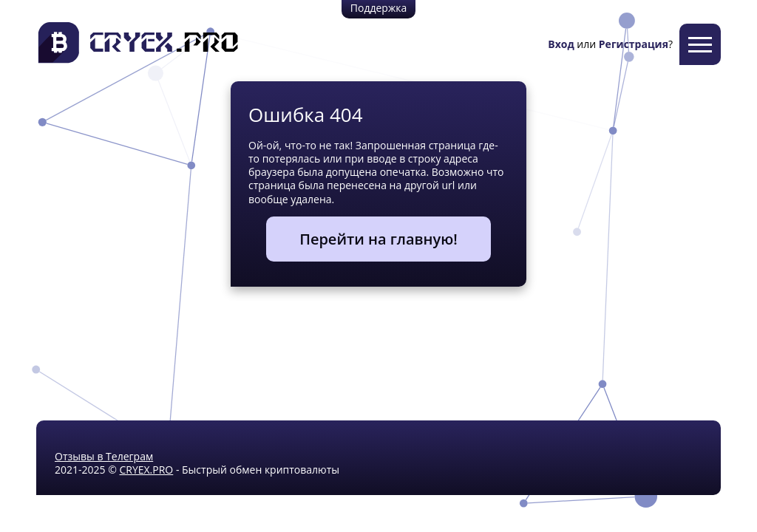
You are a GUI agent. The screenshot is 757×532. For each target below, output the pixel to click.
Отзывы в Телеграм (104, 456)
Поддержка (378, 8)
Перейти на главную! (378, 239)
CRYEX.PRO (146, 470)
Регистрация (634, 44)
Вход (561, 44)
